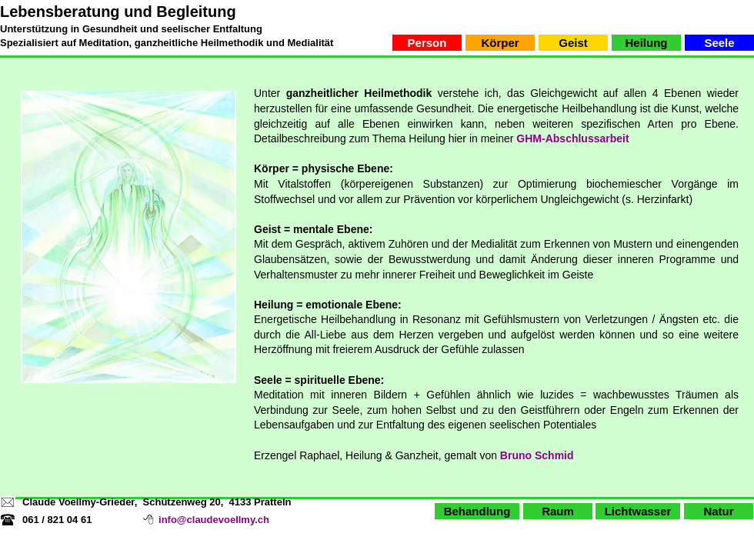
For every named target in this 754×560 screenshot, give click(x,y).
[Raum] (558, 511)
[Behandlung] (477, 511)
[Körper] (500, 43)
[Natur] (719, 511)
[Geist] (573, 43)
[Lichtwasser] (638, 511)
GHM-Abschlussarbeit (572, 138)
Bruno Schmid (537, 455)
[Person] (427, 43)
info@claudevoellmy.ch (214, 520)
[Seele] (719, 43)
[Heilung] (646, 43)
